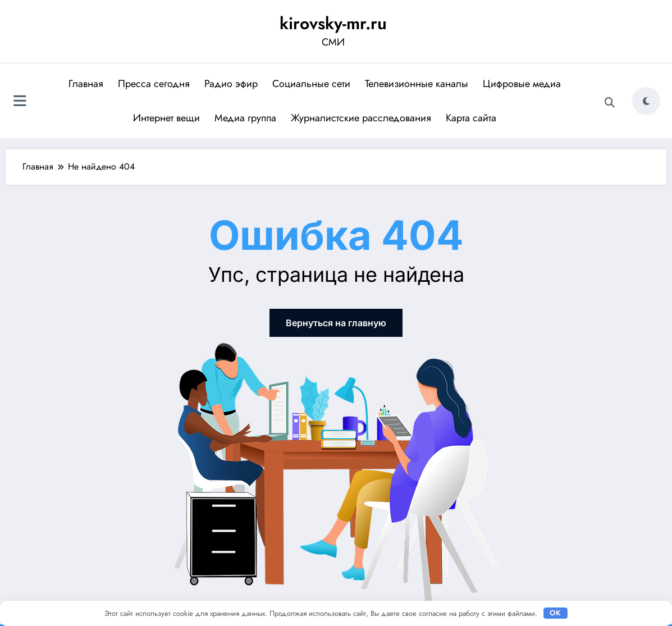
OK (555, 613)
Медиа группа (245, 118)
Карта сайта (471, 118)
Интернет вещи (166, 118)
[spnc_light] (646, 101)
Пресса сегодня (154, 84)
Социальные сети (311, 84)
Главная (86, 84)
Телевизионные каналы (417, 84)
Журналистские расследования (361, 118)
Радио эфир (231, 84)
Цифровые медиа (522, 84)
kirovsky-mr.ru (333, 23)
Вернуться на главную (336, 323)
